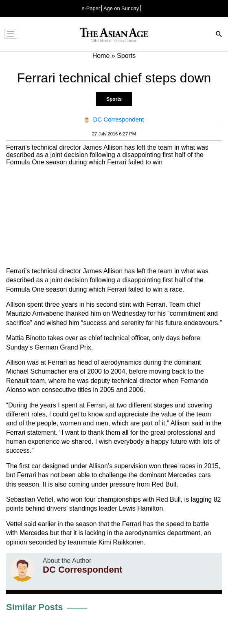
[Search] (219, 35)
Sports (114, 99)
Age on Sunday (121, 8)
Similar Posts (34, 607)
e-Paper (91, 8)
